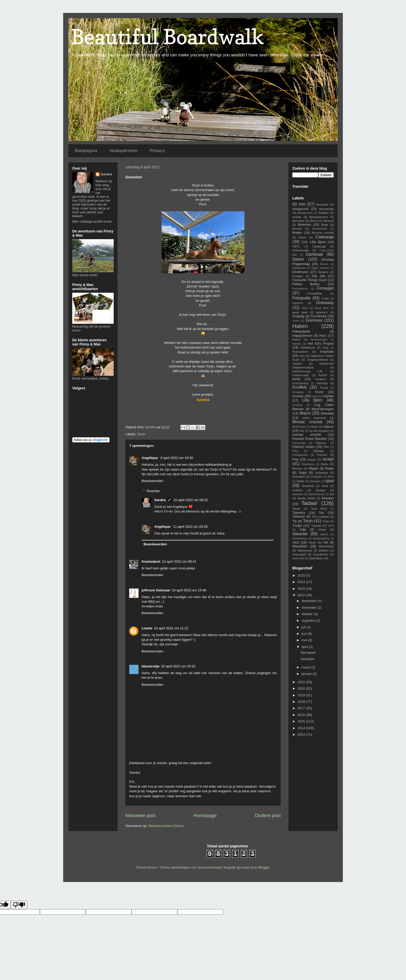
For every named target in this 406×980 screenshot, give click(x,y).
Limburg (297, 405)
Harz (323, 336)
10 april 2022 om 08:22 (191, 500)
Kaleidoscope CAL (308, 371)
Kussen (298, 396)
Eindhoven (300, 272)
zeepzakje (299, 554)
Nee (302, 431)
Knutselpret (151, 561)
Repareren (308, 464)
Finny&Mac (315, 293)
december (310, 601)
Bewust (329, 221)
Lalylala (328, 396)
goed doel (300, 312)
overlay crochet (307, 435)
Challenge (319, 246)
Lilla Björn (312, 400)
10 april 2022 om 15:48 (189, 590)
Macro (305, 413)
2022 (302, 595)
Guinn (296, 321)
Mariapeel (308, 653)
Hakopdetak (301, 331)
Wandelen (300, 546)
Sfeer (331, 477)
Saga (303, 473)
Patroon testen (303, 447)
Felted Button (306, 284)
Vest (296, 542)
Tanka (296, 508)
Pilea (295, 451)
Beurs (314, 221)
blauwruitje (151, 666)
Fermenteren (300, 289)
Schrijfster (316, 477)
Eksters (323, 272)
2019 (302, 695)
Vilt (325, 542)
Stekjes (320, 490)
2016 (302, 715)
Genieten (307, 659)
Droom (324, 264)
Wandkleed (326, 546)
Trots (326, 521)
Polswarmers (300, 455)
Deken (298, 259)
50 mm (299, 204)
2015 (302, 721)
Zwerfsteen (316, 558)
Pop (295, 459)
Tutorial (316, 526)
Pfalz (326, 447)
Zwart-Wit (298, 558)
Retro (325, 464)
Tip (295, 521)
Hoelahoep (308, 347)
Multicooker (299, 427)
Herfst (296, 339)
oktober (308, 614)
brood (302, 237)
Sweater (328, 498)
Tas (321, 513)
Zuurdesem (321, 554)
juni (305, 634)
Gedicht (298, 303)
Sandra (160, 500)
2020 (302, 688)
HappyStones (302, 336)
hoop (326, 348)
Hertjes (297, 344)
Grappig (298, 316)
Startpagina (86, 151)
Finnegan (325, 288)
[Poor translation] (19, 905)
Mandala (327, 413)
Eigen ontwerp (320, 268)
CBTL (296, 246)
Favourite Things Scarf (309, 280)
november (310, 608)
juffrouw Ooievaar (156, 590)
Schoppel (299, 476)
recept (328, 459)
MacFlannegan (323, 409)
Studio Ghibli (306, 498)
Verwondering (321, 538)
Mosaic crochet (307, 422)
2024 (302, 582)
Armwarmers (305, 213)
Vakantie (300, 534)
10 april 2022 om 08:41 (179, 561)
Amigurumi (300, 209)
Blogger (264, 867)
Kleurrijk (322, 383)
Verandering (300, 538)
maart (306, 667)
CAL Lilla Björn (314, 242)
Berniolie (298, 221)
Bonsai (297, 228)
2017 (302, 708)
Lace (314, 396)
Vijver (312, 542)
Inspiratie (327, 352)
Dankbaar (315, 254)
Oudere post (268, 816)
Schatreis (322, 473)
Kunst (319, 392)
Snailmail (308, 486)
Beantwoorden (153, 481)
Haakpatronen (124, 151)
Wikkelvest (305, 550)
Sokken (297, 490)
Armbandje (326, 209)
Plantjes (319, 451)
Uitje (303, 529)
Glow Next (322, 308)
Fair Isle (318, 276)
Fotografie (301, 298)
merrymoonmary (209, 867)
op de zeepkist (319, 431)
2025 (302, 575)
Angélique (150, 458)
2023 (302, 589)
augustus (309, 620)
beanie (297, 217)
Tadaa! (309, 503)
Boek (325, 225)
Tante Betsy (319, 509)
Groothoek (319, 316)
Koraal (324, 388)
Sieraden (315, 481)
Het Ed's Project (321, 344)
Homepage (205, 816)
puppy (312, 459)
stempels (298, 494)
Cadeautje (325, 237)
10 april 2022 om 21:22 (171, 628)
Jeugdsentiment (318, 360)
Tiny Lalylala (320, 517)
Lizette (147, 628)
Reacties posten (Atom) (166, 826)
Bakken (324, 213)
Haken (300, 326)
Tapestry (299, 513)
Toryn (141, 434)
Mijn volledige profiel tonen (92, 221)
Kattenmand (300, 375)
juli (304, 627)
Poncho (322, 455)
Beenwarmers (319, 217)
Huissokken (300, 352)
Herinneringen (319, 340)
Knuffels (300, 387)
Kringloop (298, 392)
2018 (302, 702)
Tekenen (299, 517)
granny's (322, 312)
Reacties (153, 491)
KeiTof (323, 375)
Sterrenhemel (316, 494)
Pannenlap (299, 443)
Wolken (324, 550)
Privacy (157, 151)
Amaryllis (322, 204)
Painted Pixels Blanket (309, 439)
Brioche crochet (323, 233)
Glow (305, 308)
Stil (332, 494)
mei (305, 640)
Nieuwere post (140, 816)
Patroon (321, 443)
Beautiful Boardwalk (168, 37)
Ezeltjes (298, 276)
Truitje (297, 526)
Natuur (329, 427)
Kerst (296, 379)
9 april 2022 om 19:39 (177, 458)
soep (325, 486)
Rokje (329, 468)
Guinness (314, 320)
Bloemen (305, 225)
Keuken (321, 379)
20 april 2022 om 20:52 (178, 666)
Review (297, 468)
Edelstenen (299, 268)
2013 (302, 734)
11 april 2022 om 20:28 (190, 527)
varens (324, 534)
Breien (297, 233)
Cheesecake (301, 250)
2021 (302, 682)
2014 (302, 728)
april (305, 647)
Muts (314, 427)
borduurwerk (320, 229)
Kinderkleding (300, 383)
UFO (331, 526)
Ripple (313, 468)
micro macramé (314, 418)
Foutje (325, 299)
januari (307, 674)
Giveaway (325, 303)
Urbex (322, 529)
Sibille (300, 481)
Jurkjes (297, 363)
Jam (302, 356)
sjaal (330, 481)
